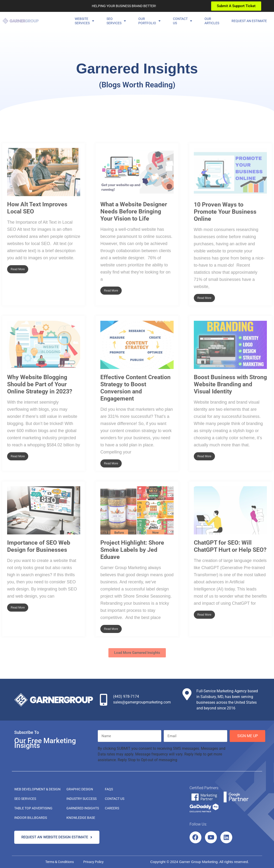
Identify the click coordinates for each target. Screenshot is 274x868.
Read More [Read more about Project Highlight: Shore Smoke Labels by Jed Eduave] (111, 629)
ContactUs (183, 21)
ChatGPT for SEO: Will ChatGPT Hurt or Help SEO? (230, 546)
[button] (137, 653)
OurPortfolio (149, 21)
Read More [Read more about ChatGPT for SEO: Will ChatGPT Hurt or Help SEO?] (204, 615)
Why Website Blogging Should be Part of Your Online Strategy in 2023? (40, 384)
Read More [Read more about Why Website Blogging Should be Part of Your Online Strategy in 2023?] (18, 456)
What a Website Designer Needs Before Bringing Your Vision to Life (134, 211)
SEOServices (116, 21)
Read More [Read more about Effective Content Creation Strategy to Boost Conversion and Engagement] (111, 463)
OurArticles (212, 21)
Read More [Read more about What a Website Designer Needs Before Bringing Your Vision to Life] (111, 291)
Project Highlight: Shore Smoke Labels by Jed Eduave (132, 550)
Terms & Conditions (60, 862)
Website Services (84, 21)
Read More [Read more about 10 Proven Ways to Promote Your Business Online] (204, 298)
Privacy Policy (93, 862)
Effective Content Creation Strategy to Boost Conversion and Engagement (135, 388)
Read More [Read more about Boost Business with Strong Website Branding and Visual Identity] (204, 456)
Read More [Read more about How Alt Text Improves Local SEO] (18, 269)
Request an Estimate (249, 21)
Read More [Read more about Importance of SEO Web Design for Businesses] (18, 608)
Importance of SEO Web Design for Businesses (39, 546)
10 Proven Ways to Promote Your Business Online (225, 212)
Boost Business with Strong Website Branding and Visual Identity (230, 384)
